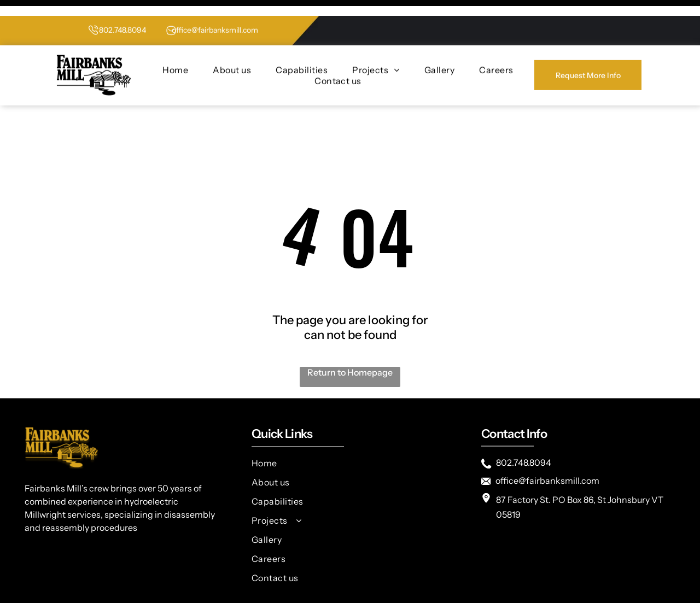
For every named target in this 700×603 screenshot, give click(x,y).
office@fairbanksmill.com (215, 14)
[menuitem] (175, 54)
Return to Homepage (350, 345)
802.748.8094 (122, 14)
